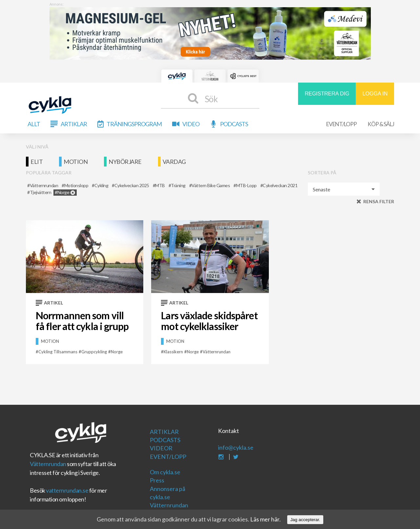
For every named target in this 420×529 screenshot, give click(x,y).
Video (191, 124)
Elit (37, 162)
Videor (161, 448)
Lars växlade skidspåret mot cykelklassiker (209, 321)
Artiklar (74, 124)
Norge (117, 352)
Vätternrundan (48, 464)
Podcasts (234, 124)
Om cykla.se (165, 472)
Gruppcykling (94, 352)
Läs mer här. (265, 519)
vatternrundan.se (67, 490)
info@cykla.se (236, 447)
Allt (34, 124)
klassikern (173, 352)
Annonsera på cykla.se (168, 493)
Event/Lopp (341, 124)
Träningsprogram (134, 124)
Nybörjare (125, 162)
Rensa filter (379, 201)
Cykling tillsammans (58, 352)
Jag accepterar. (305, 520)
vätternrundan (217, 352)
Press (157, 480)
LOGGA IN (375, 94)
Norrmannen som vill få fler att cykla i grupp (82, 321)
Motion (76, 162)
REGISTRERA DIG (327, 94)
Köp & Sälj (381, 124)
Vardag (174, 162)
